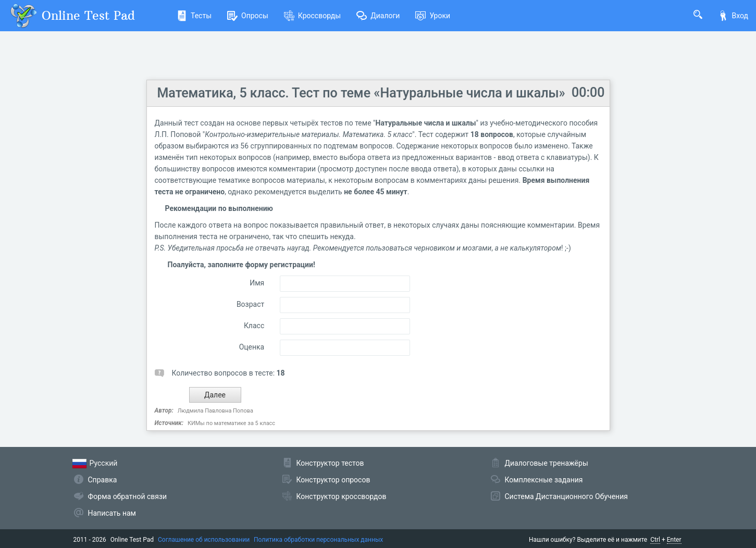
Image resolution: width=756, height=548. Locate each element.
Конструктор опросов (333, 480)
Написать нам (112, 513)
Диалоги (378, 16)
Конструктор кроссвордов (342, 496)
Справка (103, 480)
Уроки (433, 16)
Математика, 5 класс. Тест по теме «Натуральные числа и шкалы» (361, 93)
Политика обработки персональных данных (318, 540)
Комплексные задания (544, 480)
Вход (733, 16)
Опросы (248, 16)
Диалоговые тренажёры (547, 463)
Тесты (194, 16)
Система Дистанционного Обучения (566, 496)
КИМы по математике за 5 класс (231, 423)
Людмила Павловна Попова (215, 411)
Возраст (250, 304)
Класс (254, 326)
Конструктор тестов (330, 463)
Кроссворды (312, 16)
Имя (257, 283)
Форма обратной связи (128, 496)
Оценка (252, 347)
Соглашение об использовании (204, 540)
